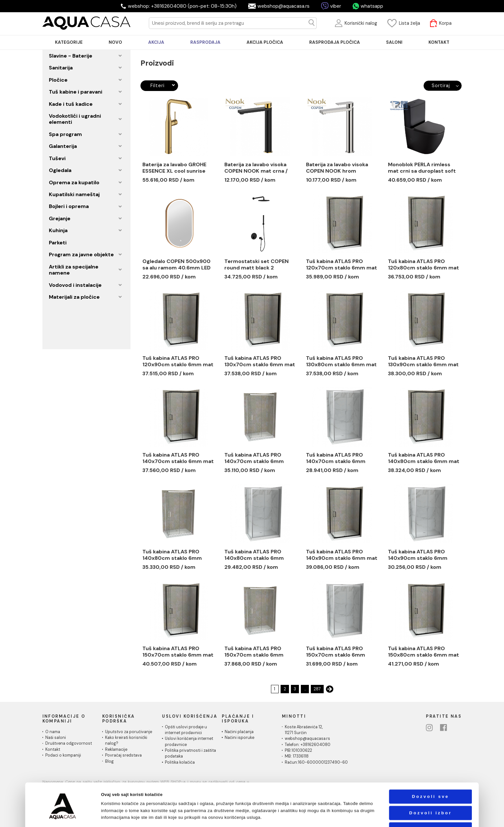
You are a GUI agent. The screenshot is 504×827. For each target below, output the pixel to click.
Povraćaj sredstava (123, 755)
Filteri (163, 86)
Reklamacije (116, 750)
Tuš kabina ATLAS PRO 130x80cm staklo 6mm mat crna (341, 361)
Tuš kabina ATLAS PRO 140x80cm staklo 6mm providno (172, 555)
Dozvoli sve (431, 776)
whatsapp (372, 6)
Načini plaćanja (239, 732)
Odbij (431, 809)
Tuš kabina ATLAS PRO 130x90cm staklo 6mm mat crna (423, 361)
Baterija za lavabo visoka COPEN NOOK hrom (337, 168)
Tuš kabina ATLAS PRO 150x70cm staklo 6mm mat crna (178, 652)
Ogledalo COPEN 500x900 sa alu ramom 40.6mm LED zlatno (176, 265)
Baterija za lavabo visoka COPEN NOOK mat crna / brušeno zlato (256, 168)
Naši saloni (56, 738)
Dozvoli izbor (431, 792)
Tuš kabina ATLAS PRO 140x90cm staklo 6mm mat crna (342, 555)
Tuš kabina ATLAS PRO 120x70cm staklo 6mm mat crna (342, 265)
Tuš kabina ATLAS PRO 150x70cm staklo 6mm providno (254, 652)
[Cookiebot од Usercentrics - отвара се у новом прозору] (63, 816)
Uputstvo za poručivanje (129, 732)
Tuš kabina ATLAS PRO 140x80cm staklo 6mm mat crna (424, 458)
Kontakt (53, 750)
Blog (109, 761)
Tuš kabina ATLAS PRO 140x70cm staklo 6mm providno (254, 458)
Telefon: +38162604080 (308, 745)
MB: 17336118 (297, 756)
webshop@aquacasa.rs (283, 6)
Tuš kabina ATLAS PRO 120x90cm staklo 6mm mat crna (178, 361)
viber (336, 6)
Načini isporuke (239, 738)
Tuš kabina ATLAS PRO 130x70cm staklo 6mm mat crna (260, 361)
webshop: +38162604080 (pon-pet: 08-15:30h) (182, 6)
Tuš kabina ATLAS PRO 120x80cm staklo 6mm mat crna (423, 265)
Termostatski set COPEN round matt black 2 (256, 265)
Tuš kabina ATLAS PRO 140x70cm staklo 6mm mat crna (178, 458)
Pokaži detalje (333, 816)
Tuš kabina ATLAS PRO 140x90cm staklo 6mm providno (418, 555)
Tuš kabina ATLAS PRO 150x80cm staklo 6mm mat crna (423, 652)
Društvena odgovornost (69, 743)
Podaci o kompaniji (63, 755)
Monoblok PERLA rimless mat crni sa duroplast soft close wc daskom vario (422, 168)
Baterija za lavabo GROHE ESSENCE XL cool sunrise (174, 168)
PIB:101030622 (298, 750)
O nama (53, 732)
